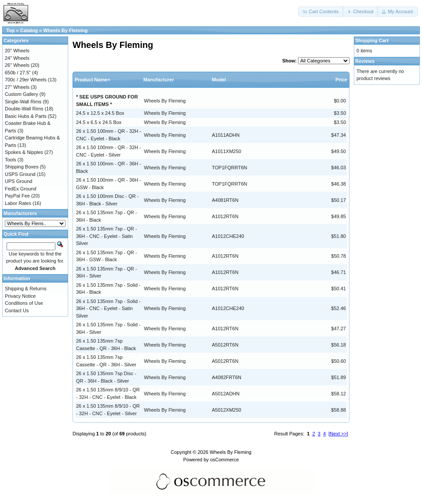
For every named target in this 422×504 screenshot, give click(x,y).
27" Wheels (17, 87)
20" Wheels (17, 51)
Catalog (29, 30)
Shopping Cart (372, 40)
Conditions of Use (24, 303)
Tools (11, 160)
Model (219, 80)
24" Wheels (17, 58)
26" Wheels (17, 65)
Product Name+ (93, 80)
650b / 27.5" (18, 73)
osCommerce (224, 460)
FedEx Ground (21, 189)
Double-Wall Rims (24, 109)
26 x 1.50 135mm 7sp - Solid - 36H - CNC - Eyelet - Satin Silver (108, 309)
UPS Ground (18, 181)
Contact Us (17, 310)
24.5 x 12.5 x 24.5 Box (100, 113)
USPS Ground (20, 174)
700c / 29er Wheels (26, 80)
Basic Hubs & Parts (26, 116)
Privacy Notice (20, 296)
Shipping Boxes (22, 167)
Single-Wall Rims (23, 102)
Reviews (365, 61)
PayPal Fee (17, 196)
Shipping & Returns (26, 289)
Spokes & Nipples (24, 152)
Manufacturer (159, 80)
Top (10, 30)
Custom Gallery (22, 94)
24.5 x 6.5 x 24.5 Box (99, 122)
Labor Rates (18, 203)
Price (341, 80)
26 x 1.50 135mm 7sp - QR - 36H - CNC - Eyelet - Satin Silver (107, 236)
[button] (321, 12)
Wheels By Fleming (65, 30)
